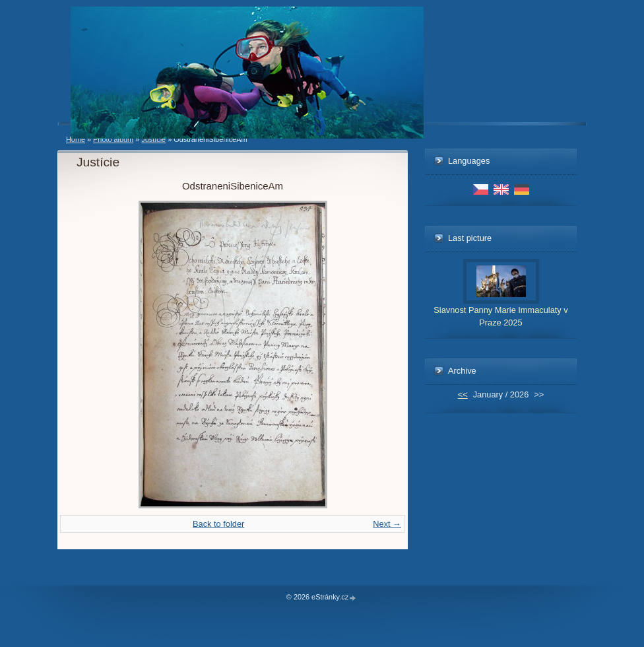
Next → (387, 524)
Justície (153, 139)
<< (463, 394)
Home (76, 139)
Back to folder (218, 524)
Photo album (113, 139)
